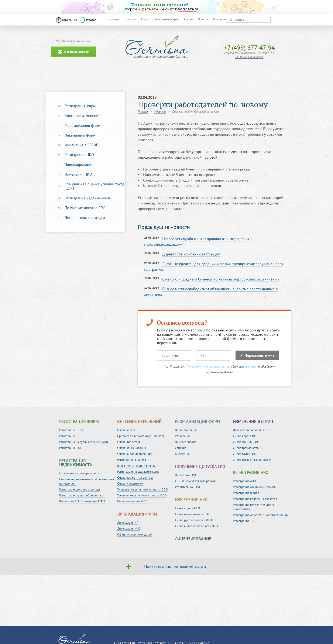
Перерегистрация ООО (132, 501)
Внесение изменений (83, 116)
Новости (130, 19)
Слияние (181, 448)
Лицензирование (79, 164)
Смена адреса (126, 430)
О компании (111, 19)
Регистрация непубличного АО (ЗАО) (84, 442)
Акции (145, 19)
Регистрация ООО (71, 430)
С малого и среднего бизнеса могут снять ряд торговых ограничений (221, 279)
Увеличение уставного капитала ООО (142, 495)
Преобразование (186, 430)
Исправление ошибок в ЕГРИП (253, 430)
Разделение (183, 436)
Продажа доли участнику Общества (141, 436)
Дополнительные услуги (85, 218)
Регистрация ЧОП (71, 448)
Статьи (188, 19)
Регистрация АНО (244, 481)
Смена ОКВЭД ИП (245, 454)
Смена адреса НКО (188, 508)
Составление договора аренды (80, 473)
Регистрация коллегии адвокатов (255, 499)
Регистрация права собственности (82, 495)
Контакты (219, 19)
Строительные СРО (188, 487)
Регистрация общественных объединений (261, 515)
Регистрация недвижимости (88, 198)
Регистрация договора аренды (80, 489)
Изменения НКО (78, 174)
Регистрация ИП (70, 436)
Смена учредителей (130, 483)
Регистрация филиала (132, 460)
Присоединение (186, 442)
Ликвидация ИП (128, 523)
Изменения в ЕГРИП (82, 145)
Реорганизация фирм (83, 125)
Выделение (182, 454)
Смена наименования (132, 448)
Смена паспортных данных (135, 478)
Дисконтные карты (167, 19)
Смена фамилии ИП (246, 442)
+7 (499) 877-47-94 (249, 47)
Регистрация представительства (138, 472)
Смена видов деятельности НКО (196, 526)
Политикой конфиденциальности (208, 366)
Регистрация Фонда (246, 493)
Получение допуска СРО (85, 208)
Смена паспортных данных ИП (253, 460)
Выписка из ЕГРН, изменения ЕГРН (82, 501)
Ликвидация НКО (129, 528)
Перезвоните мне (257, 355)
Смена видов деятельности (135, 454)
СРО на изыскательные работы (195, 481)
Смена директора (129, 442)
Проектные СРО (186, 475)
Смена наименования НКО (193, 514)
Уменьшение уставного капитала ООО (143, 489)
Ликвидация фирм (80, 135)
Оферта (203, 19)
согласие (250, 366)
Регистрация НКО (79, 155)
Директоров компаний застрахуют (191, 254)
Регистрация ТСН (244, 521)
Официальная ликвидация (135, 534)
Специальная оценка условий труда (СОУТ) (95, 186)
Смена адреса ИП (245, 436)
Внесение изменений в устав (136, 466)
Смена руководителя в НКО (193, 520)
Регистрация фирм (80, 106)
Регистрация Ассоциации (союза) (255, 487)
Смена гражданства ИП (248, 448)
